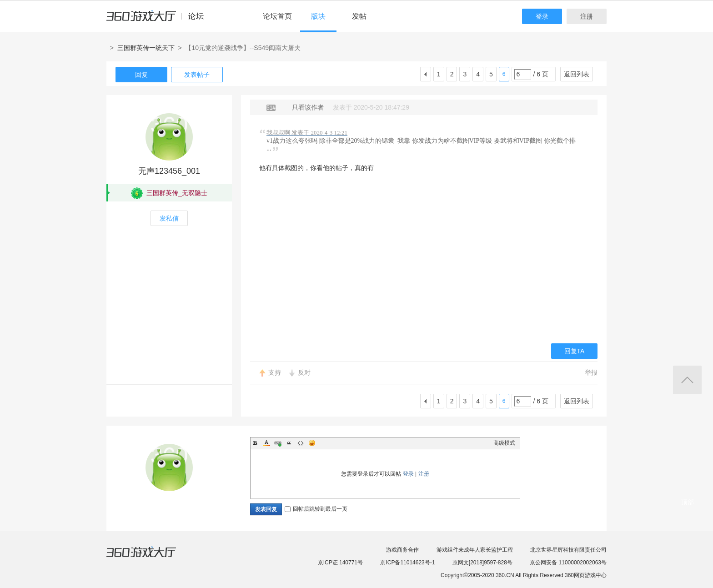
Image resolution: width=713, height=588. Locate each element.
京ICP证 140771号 (340, 563)
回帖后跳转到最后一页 (316, 509)
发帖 (359, 16)
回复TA (575, 351)
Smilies (312, 443)
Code (301, 443)
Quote (289, 443)
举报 (591, 372)
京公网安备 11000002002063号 (568, 563)
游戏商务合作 (402, 550)
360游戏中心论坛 (159, 20)
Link (278, 443)
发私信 (169, 218)
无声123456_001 (169, 171)
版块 (318, 16)
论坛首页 (277, 16)
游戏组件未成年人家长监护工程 (475, 550)
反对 (304, 372)
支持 (275, 372)
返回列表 (577, 74)
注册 (587, 16)
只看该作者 (308, 107)
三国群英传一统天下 (146, 48)
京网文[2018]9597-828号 (482, 563)
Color (266, 443)
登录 (542, 16)
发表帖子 (197, 75)
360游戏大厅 (151, 558)
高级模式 (504, 443)
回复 (141, 75)
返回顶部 (687, 380)
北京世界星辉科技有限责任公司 (568, 550)
